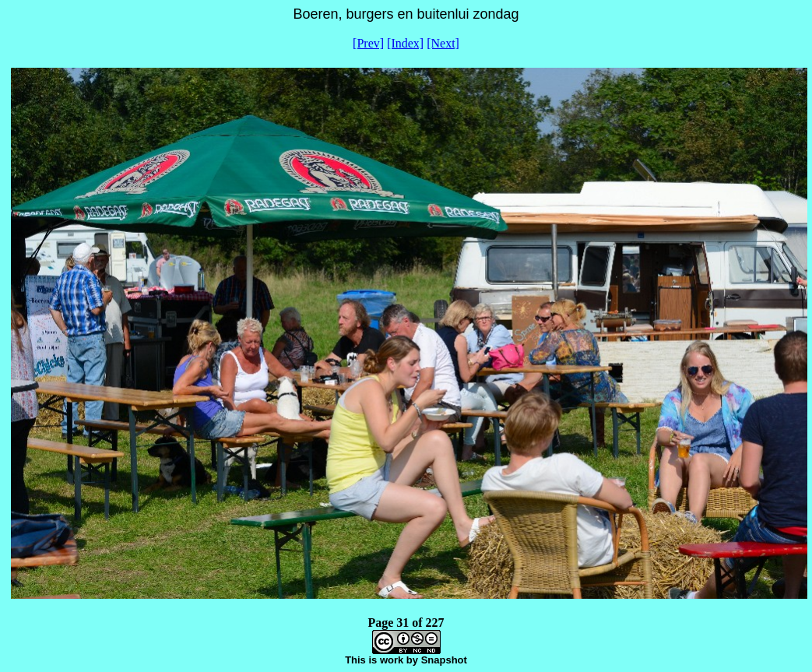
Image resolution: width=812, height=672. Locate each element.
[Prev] (368, 43)
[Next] (443, 43)
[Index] (405, 43)
